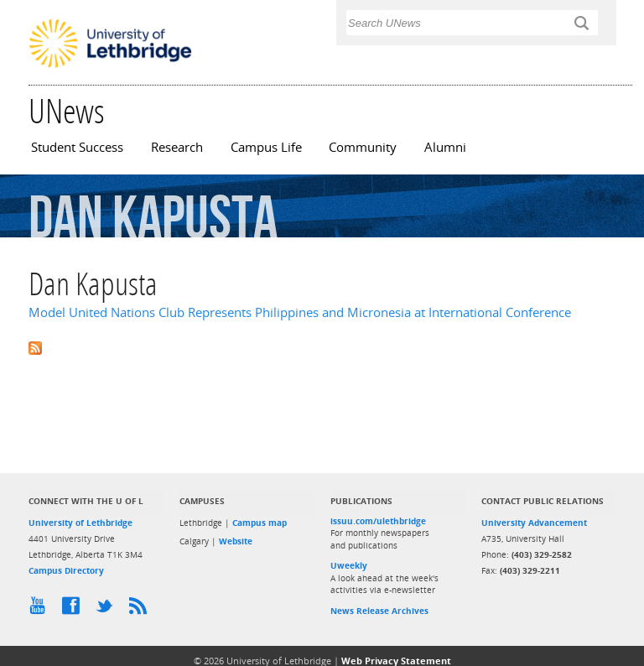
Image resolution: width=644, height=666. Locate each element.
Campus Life (266, 147)
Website (236, 541)
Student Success (77, 147)
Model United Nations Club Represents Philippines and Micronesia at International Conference (300, 312)
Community (363, 147)
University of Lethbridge (80, 523)
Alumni (445, 147)
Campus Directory (66, 570)
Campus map (260, 523)
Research (177, 147)
